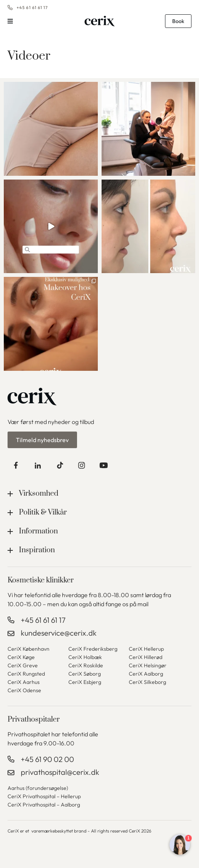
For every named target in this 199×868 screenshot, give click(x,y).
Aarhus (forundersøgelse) (38, 788)
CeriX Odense (24, 690)
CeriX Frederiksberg (93, 649)
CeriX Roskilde (86, 665)
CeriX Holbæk (85, 657)
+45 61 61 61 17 (32, 8)
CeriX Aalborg (146, 674)
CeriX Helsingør (148, 665)
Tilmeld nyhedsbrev (42, 440)
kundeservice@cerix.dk (59, 633)
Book (178, 21)
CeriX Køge (21, 657)
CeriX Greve (23, 665)
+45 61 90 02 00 (47, 759)
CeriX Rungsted (26, 674)
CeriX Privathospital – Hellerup (44, 796)
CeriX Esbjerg (85, 682)
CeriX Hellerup (146, 649)
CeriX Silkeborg (147, 682)
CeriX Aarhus (24, 682)
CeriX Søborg (85, 674)
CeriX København (29, 649)
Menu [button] (10, 21)
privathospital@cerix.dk (60, 772)
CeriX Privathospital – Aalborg (44, 805)
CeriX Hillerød (146, 657)
